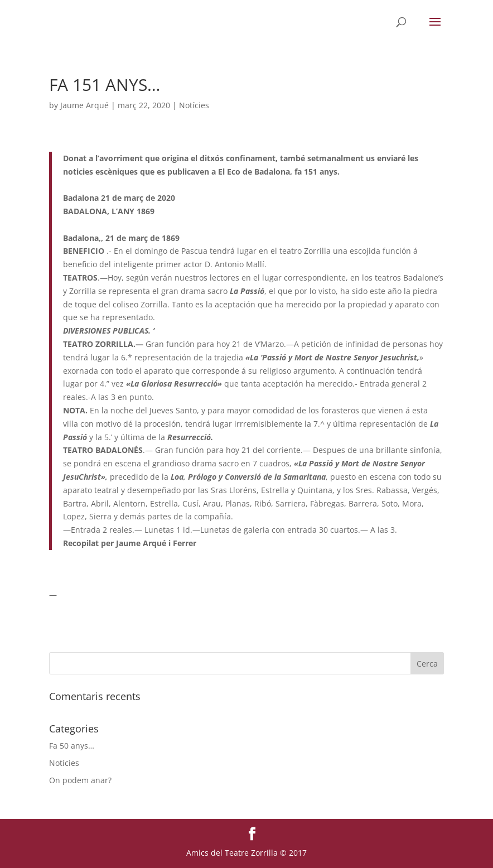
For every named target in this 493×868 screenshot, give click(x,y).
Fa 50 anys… (72, 746)
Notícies (194, 105)
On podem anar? (80, 780)
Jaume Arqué (84, 105)
